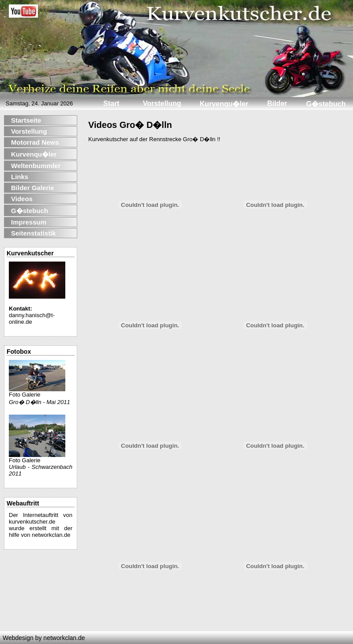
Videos (22, 199)
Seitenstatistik (34, 233)
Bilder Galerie (33, 188)
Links (20, 177)
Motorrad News (35, 142)
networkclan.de (51, 535)
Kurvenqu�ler (34, 154)
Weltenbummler (36, 166)
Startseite (26, 120)
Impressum (29, 222)
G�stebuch (30, 211)
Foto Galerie (37, 392)
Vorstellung (29, 131)
